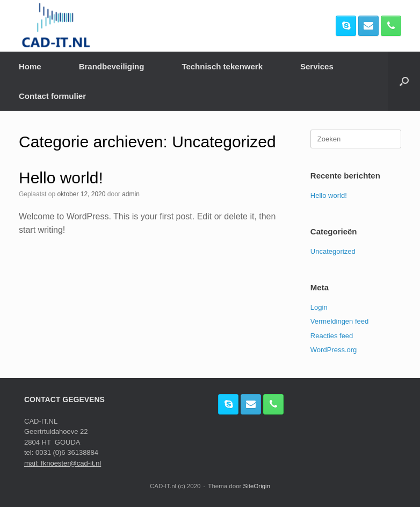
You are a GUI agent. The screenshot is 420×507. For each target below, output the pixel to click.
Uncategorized (333, 251)
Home (30, 66)
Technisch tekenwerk (222, 66)
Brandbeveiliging (112, 66)
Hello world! (61, 178)
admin (131, 194)
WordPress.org (334, 350)
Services (317, 66)
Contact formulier (52, 96)
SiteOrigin (257, 486)
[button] (404, 81)
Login (319, 307)
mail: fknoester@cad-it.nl (63, 463)
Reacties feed (332, 336)
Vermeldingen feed (339, 321)
